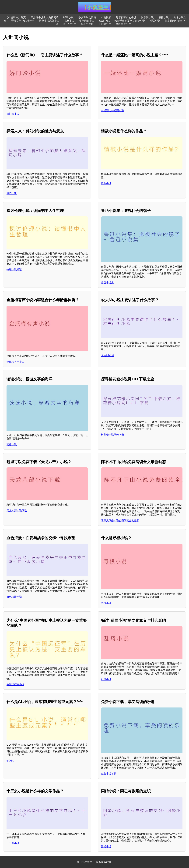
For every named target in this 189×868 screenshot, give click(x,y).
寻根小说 (106, 603)
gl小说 (10, 761)
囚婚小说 (106, 846)
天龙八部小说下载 (17, 511)
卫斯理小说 (105, 24)
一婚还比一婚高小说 (112, 110)
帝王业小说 (70, 24)
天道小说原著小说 (49, 21)
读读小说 (12, 444)
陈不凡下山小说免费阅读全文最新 (120, 521)
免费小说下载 (109, 774)
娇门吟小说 (13, 114)
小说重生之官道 (87, 17)
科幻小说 (12, 193)
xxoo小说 (104, 21)
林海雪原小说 (123, 24)
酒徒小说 (164, 17)
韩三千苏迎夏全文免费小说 (130, 21)
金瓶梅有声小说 (15, 362)
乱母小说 (106, 679)
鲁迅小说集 (107, 283)
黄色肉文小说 (87, 21)
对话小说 (155, 21)
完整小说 (69, 21)
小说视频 (106, 17)
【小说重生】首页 (16, 17)
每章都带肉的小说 (126, 17)
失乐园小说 (147, 17)
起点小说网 (87, 24)
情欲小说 (106, 183)
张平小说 (68, 17)
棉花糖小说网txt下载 (113, 435)
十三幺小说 (13, 843)
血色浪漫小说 (14, 597)
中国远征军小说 (15, 684)
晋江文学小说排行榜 (23, 21)
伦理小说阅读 (14, 270)
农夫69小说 (108, 355)
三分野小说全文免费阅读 (45, 17)
